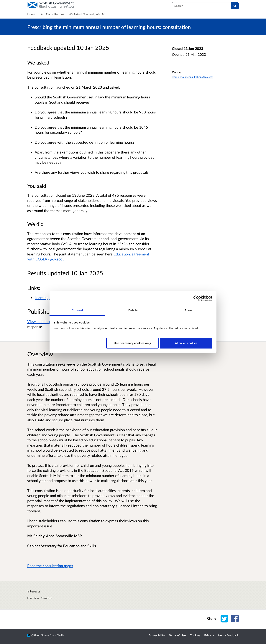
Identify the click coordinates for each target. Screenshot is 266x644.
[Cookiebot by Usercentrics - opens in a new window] (196, 298)
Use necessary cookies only (132, 343)
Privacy (209, 635)
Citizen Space (40, 635)
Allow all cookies (186, 343)
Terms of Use (177, 635)
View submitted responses (49, 321)
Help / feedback (228, 635)
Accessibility (157, 635)
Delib (60, 635)
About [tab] (189, 310)
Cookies (195, 635)
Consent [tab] (77, 310)
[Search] (235, 6)
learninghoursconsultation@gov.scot (193, 77)
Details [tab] (133, 310)
